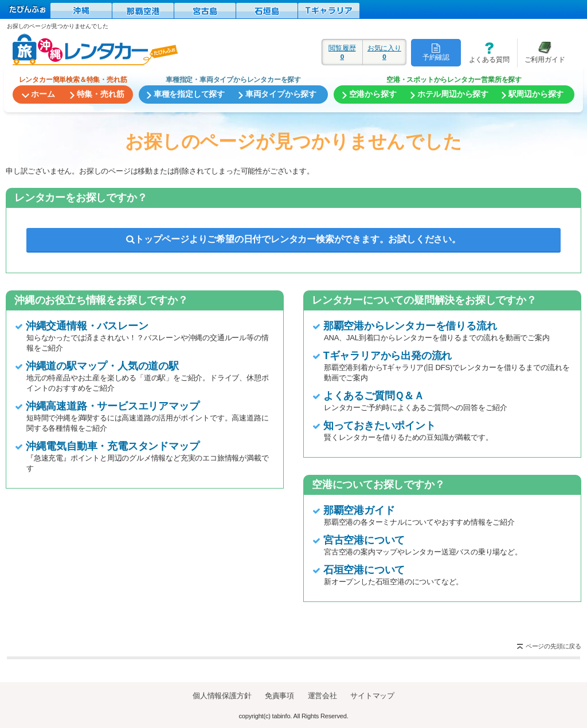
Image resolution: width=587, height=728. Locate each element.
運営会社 (322, 696)
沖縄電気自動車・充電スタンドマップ (113, 446)
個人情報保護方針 (222, 696)
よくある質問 (485, 52)
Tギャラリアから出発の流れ (388, 356)
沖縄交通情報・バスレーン (87, 326)
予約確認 (436, 52)
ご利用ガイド (541, 52)
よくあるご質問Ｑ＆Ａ (374, 396)
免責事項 (279, 696)
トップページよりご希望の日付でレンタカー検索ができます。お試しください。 (293, 239)
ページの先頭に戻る (553, 646)
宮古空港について (364, 540)
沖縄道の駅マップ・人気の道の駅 (102, 366)
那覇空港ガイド (359, 510)
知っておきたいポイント (379, 426)
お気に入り (384, 52)
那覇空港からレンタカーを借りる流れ (410, 326)
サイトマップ (372, 696)
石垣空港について (364, 570)
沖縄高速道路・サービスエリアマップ (113, 406)
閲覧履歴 (342, 52)
